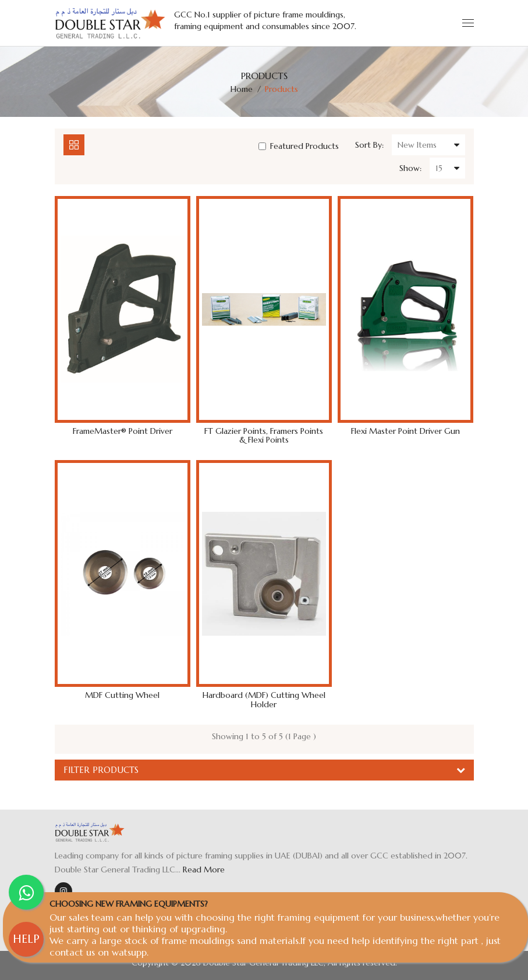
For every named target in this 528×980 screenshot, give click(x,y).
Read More (204, 869)
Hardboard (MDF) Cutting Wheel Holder (264, 700)
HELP (26, 939)
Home (242, 89)
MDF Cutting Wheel (122, 695)
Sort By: (369, 145)
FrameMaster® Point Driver (123, 431)
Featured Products (299, 146)
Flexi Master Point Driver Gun (405, 431)
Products (281, 89)
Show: (410, 168)
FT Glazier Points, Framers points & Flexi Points (264, 436)
